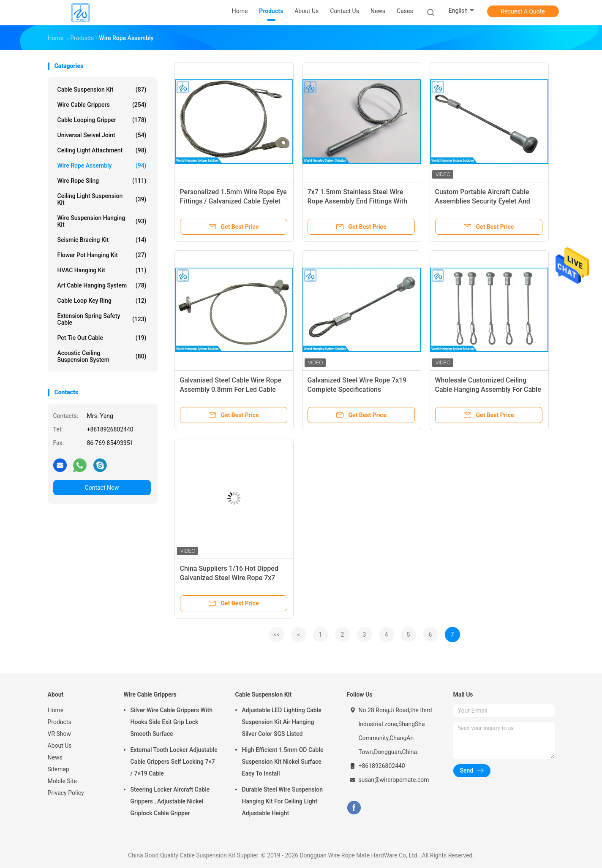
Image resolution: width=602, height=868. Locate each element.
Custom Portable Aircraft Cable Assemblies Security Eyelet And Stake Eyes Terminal (483, 201)
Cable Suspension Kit (102, 90)
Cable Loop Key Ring (102, 301)
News (55, 757)
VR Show (60, 734)
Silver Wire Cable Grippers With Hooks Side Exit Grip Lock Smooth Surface (172, 722)
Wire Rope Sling (102, 181)
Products (60, 722)
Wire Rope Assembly (102, 165)
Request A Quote (523, 11)
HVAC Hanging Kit (102, 270)
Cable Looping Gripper (102, 120)
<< (276, 635)
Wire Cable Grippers (102, 105)
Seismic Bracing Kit (102, 240)
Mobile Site (63, 781)
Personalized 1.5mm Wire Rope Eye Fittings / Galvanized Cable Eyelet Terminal (233, 201)
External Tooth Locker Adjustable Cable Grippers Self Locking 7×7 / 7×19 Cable (174, 762)
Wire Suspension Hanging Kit (102, 221)
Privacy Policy (66, 793)
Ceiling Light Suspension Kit (102, 199)
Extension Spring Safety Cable (102, 319)
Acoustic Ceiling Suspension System (102, 356)
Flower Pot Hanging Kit (102, 255)
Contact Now (102, 488)
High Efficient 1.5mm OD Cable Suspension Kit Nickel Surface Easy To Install (283, 762)
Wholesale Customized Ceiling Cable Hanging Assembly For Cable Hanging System (488, 389)
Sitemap (59, 769)
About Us (60, 746)
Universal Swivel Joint (102, 135)
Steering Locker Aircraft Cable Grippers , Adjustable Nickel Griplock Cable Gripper (170, 801)
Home (56, 710)
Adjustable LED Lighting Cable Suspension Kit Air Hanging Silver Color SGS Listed (282, 722)
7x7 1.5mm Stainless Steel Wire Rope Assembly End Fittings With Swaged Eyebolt (357, 201)
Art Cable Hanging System (102, 285)
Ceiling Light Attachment (102, 150)
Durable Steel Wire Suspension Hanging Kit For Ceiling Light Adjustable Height (283, 801)
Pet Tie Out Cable (102, 338)
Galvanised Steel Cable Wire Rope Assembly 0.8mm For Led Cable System (231, 389)
